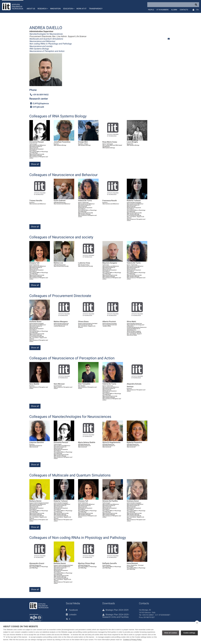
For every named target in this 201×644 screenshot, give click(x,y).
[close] (197, 623)
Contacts (184, 10)
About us (31, 9)
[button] (43, 6)
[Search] (173, 5)
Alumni (174, 10)
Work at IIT (81, 9)
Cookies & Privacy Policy (132, 640)
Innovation (55, 9)
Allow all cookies (171, 633)
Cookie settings (189, 633)
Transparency (96, 9)
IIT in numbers (163, 10)
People (151, 10)
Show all (35, 164)
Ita (197, 10)
